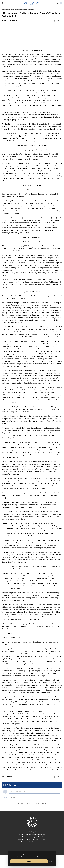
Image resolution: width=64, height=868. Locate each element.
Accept (29, 861)
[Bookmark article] (55, 21)
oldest (14, 797)
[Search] (58, 3)
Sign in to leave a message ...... (19, 792)
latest (7, 797)
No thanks (51, 861)
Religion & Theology (6, 9)
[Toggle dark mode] (6, 3)
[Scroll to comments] (58, 21)
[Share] (61, 21)
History (12, 9)
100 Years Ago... (31, 9)
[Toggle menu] (2, 3)
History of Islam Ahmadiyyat (21, 9)
